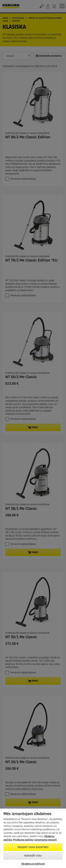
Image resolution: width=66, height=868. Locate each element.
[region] (33, 838)
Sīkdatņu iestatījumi (33, 864)
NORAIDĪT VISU (33, 856)
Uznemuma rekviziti (46, 840)
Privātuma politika (23, 840)
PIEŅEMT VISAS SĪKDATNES (33, 847)
